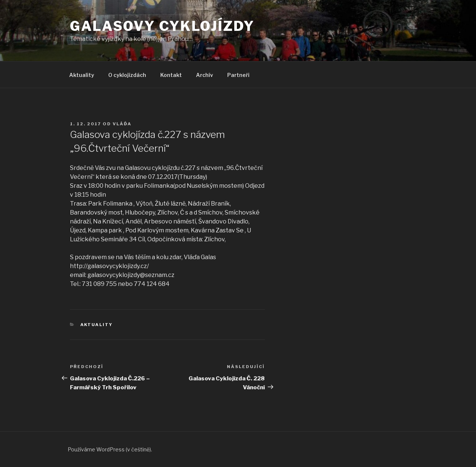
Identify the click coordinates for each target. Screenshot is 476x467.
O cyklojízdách (127, 75)
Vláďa (122, 124)
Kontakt (171, 75)
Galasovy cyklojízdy (162, 26)
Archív (205, 75)
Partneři (238, 75)
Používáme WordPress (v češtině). (110, 449)
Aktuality (82, 75)
